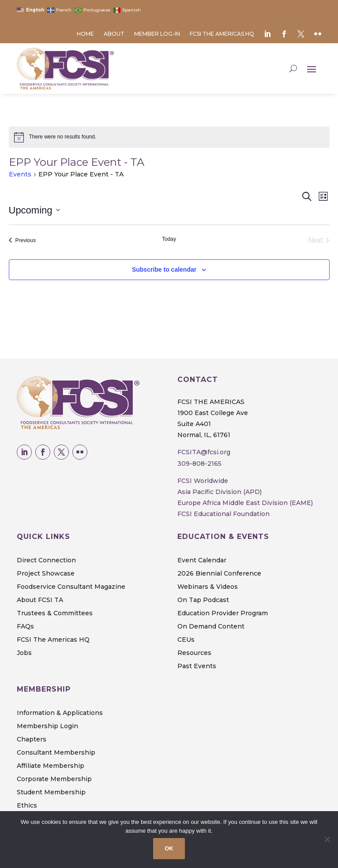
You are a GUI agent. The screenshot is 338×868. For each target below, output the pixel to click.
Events (20, 174)
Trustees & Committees (55, 614)
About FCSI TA (40, 600)
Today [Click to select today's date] (169, 239)
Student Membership (51, 793)
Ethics (27, 806)
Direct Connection (46, 561)
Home (85, 34)
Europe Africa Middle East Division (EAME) (245, 503)
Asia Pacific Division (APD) (220, 492)
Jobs (24, 653)
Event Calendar (202, 561)
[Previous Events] (23, 240)
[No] (327, 839)
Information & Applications (60, 713)
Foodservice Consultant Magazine (71, 587)
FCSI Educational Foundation (223, 514)
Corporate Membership (54, 779)
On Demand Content (211, 627)
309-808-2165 (199, 464)
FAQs (25, 627)
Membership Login (47, 726)
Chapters (32, 740)
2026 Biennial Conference (219, 574)
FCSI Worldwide (203, 481)
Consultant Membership (56, 753)
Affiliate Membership (51, 766)
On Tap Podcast (203, 600)
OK (169, 848)
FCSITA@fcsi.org (204, 452)
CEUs (186, 640)
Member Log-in (157, 34)
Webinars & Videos (208, 587)
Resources (194, 653)
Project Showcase (46, 574)
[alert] (169, 137)
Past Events (197, 666)
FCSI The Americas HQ (222, 34)
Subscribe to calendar (164, 269)
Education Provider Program (223, 614)
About (114, 34)
